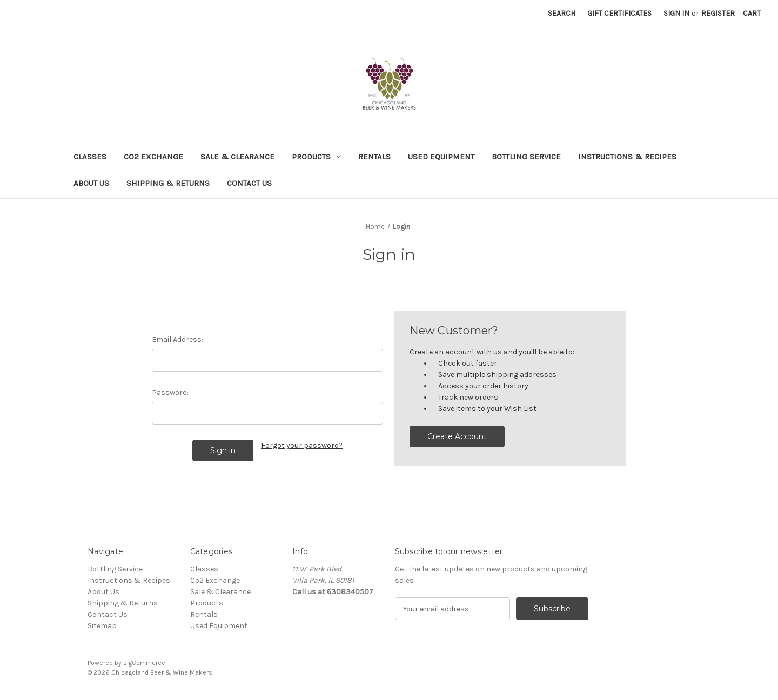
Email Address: (177, 339)
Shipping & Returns (168, 183)
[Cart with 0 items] (752, 13)
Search (562, 13)
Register (718, 13)
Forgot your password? (302, 445)
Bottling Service (526, 157)
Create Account (457, 436)
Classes (90, 157)
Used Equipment (441, 157)
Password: (170, 392)
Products (316, 157)
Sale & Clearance (237, 157)
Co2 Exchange (153, 157)
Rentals (374, 157)
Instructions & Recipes (627, 157)
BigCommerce (144, 663)
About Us (91, 183)
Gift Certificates (619, 13)
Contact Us (249, 183)
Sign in (676, 13)
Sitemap (102, 626)
